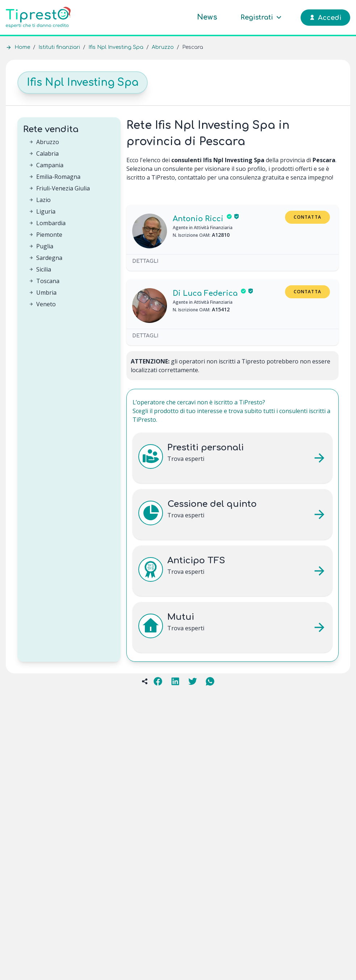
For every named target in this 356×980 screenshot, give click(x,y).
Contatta (307, 217)
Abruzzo (163, 47)
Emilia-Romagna (58, 177)
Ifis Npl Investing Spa (116, 47)
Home (22, 47)
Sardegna (49, 258)
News (207, 17)
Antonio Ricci (198, 219)
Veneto (46, 304)
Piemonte (49, 235)
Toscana (48, 281)
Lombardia (51, 223)
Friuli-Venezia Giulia (63, 188)
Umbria (46, 293)
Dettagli (145, 261)
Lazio (43, 200)
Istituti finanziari (59, 47)
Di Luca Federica (205, 293)
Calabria (47, 153)
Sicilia (44, 269)
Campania (50, 165)
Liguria (46, 211)
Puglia (45, 246)
